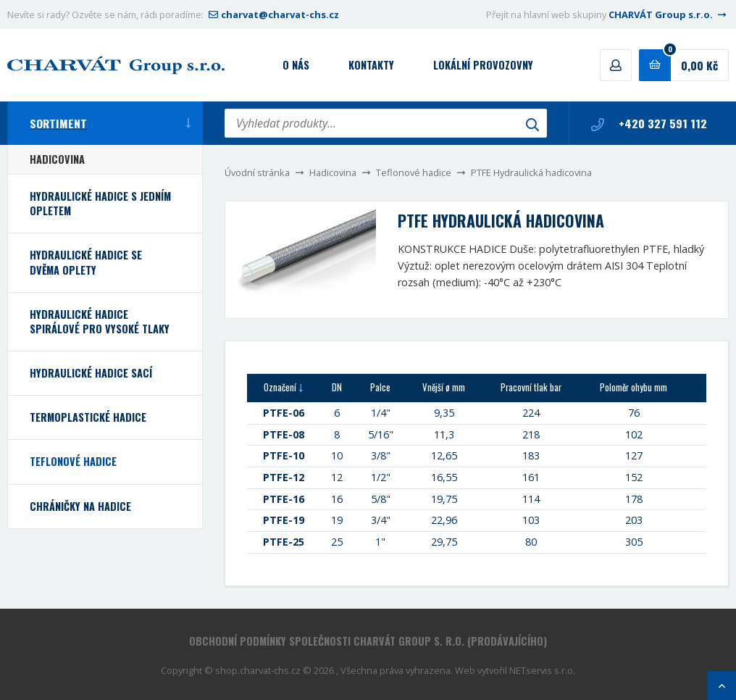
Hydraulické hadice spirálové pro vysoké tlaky (100, 321)
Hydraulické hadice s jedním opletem (100, 203)
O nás (296, 65)
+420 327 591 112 (649, 123)
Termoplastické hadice (88, 417)
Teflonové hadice (414, 172)
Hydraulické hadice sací (91, 373)
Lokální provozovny (483, 65)
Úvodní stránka (257, 172)
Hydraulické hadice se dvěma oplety (86, 262)
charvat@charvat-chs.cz (272, 14)
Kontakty (371, 65)
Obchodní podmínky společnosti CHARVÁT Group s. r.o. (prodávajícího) (368, 641)
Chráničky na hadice (80, 506)
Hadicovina (333, 172)
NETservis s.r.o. (542, 670)
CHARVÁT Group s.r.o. (669, 14)
